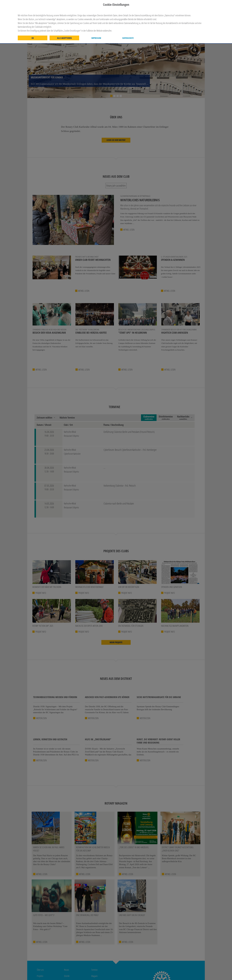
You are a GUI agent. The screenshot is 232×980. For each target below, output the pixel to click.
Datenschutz (128, 38)
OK (33, 38)
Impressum (96, 38)
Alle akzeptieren (64, 38)
